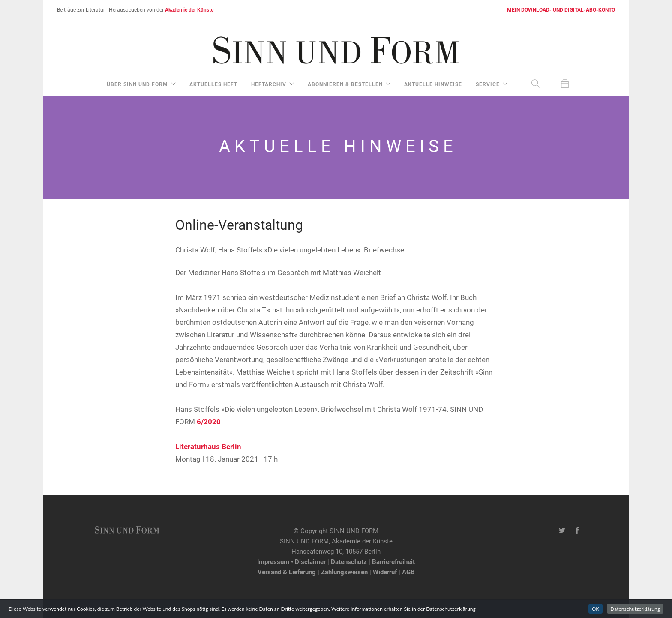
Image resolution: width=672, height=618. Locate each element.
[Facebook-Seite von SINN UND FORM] (577, 531)
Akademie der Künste (189, 9)
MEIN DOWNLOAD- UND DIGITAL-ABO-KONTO (561, 9)
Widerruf (385, 572)
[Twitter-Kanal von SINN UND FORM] (562, 531)
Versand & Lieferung (287, 572)
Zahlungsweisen (344, 572)
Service (488, 84)
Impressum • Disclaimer (291, 561)
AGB (408, 572)
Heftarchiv (269, 84)
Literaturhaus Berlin (208, 446)
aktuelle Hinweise (433, 84)
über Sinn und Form (137, 84)
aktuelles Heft (213, 84)
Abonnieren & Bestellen (345, 84)
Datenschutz (349, 561)
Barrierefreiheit (393, 561)
